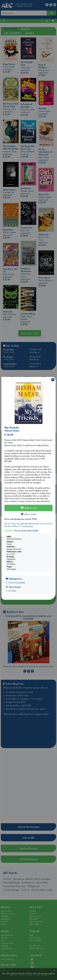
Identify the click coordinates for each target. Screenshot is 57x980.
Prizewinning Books (17, 583)
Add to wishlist (29, 514)
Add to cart (29, 508)
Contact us (9, 531)
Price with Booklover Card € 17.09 (21, 519)
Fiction (13, 591)
